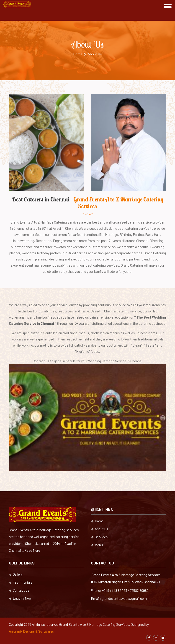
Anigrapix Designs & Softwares (31, 631)
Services (99, 537)
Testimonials (21, 583)
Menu (97, 545)
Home (80, 54)
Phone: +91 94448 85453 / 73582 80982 (120, 590)
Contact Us (19, 591)
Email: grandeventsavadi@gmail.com (119, 598)
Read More (32, 550)
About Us (100, 529)
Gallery (16, 575)
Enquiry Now (20, 599)
